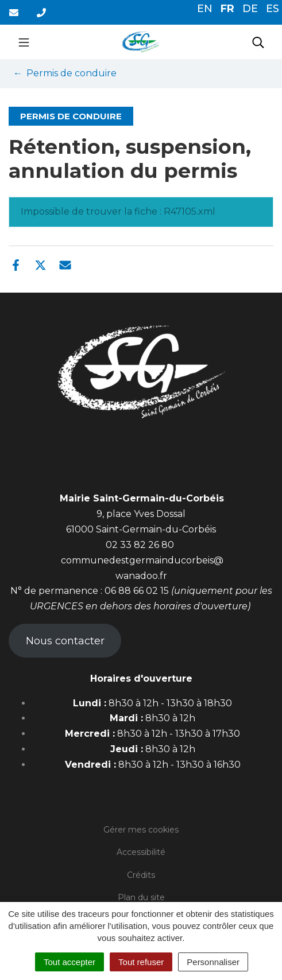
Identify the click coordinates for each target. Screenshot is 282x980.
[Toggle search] (258, 42)
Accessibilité (141, 852)
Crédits (141, 875)
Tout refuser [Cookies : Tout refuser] (141, 962)
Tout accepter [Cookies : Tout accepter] (69, 962)
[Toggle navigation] (24, 42)
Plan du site (141, 897)
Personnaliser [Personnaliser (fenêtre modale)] (213, 962)
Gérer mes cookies (141, 830)
